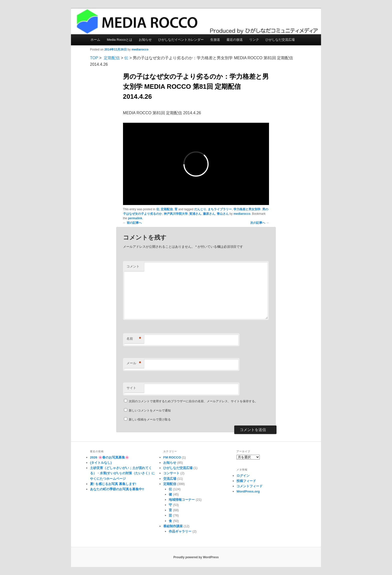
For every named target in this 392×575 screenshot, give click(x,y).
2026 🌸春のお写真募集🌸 (109, 457)
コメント (133, 266)
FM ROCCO (172, 457)
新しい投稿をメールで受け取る (150, 419)
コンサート (171, 473)
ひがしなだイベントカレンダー (181, 40)
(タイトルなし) (101, 463)
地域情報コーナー (182, 500)
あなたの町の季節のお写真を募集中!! (117, 489)
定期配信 (112, 58)
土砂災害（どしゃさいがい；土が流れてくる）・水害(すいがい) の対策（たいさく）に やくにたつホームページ (122, 473)
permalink (135, 218)
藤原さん (209, 214)
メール (134, 363)
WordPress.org (248, 491)
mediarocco (140, 49)
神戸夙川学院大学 (176, 214)
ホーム (95, 40)
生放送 (215, 40)
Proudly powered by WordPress (196, 557)
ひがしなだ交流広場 (280, 40)
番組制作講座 (173, 526)
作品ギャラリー (180, 531)
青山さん (223, 214)
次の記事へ (260, 223)
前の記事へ (132, 223)
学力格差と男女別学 (247, 209)
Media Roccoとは (119, 40)
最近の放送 (235, 40)
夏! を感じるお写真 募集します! (113, 484)
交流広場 (170, 479)
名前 (134, 339)
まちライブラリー (220, 209)
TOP (94, 58)
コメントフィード (249, 486)
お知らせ (145, 40)
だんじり (200, 209)
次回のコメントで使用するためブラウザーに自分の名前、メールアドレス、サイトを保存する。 (193, 401)
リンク (254, 40)
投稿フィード (246, 481)
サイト (131, 388)
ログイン (243, 476)
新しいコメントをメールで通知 (150, 410)
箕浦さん (195, 214)
